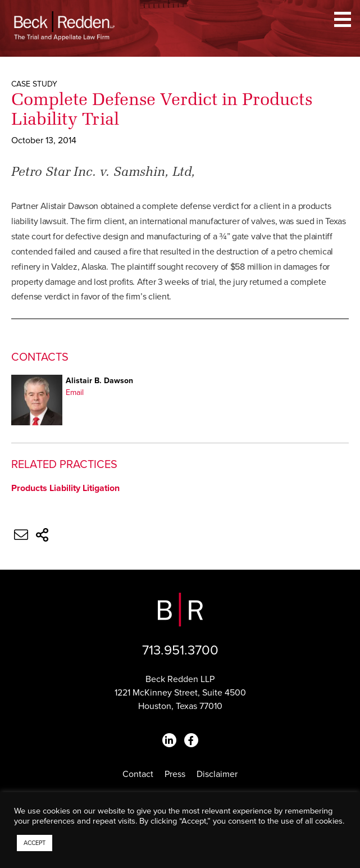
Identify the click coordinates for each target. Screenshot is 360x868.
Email (75, 392)
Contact (138, 774)
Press (175, 774)
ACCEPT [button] (35, 843)
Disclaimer (217, 774)
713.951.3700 (180, 650)
